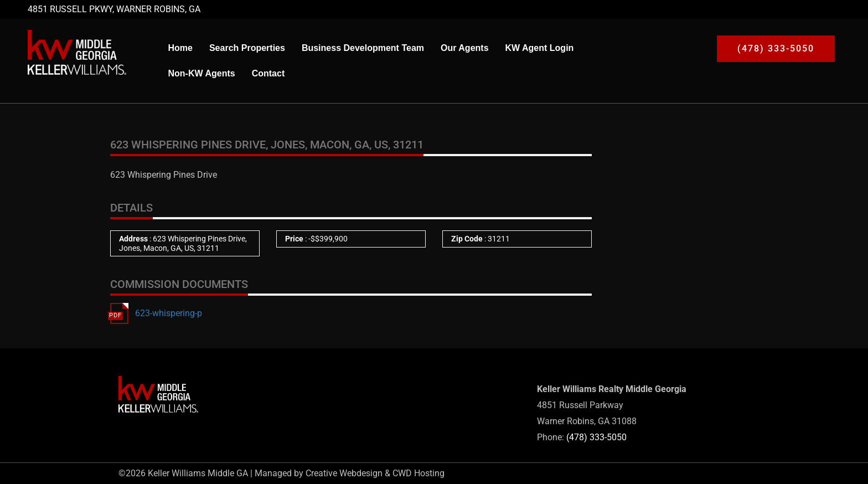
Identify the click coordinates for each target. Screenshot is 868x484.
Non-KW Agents (201, 73)
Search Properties (247, 48)
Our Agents (465, 48)
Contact (268, 73)
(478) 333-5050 (596, 437)
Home (180, 48)
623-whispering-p (169, 313)
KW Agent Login (540, 48)
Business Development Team (363, 48)
